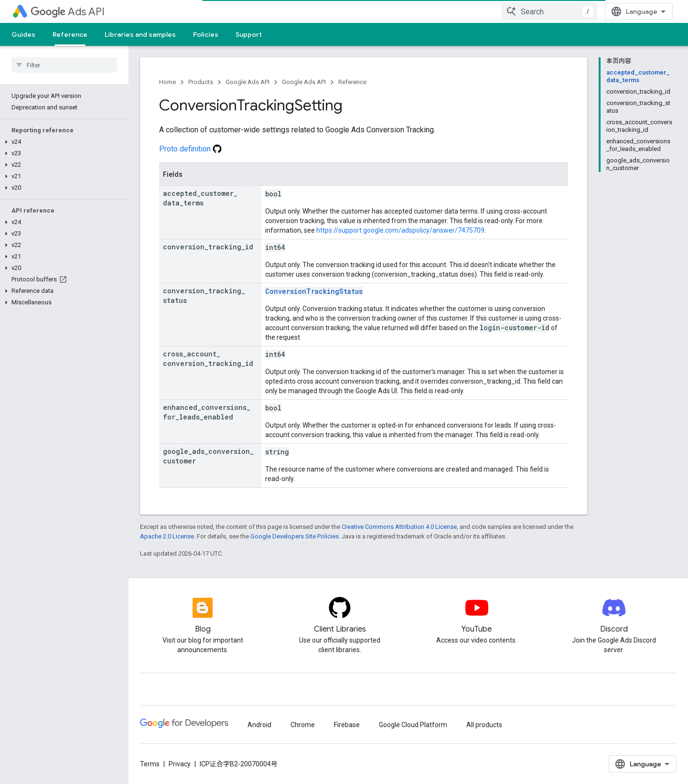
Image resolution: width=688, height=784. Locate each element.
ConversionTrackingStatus (314, 291)
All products (484, 725)
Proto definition (190, 149)
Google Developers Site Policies (295, 536)
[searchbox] (64, 65)
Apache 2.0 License (167, 536)
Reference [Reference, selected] (70, 34)
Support (249, 34)
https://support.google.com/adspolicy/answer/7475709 (400, 230)
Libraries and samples (140, 34)
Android (259, 725)
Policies (206, 34)
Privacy (180, 764)
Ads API (68, 12)
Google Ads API (247, 82)
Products (201, 82)
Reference (352, 82)
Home (167, 82)
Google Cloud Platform (413, 725)
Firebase (347, 725)
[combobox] (549, 11)
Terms (150, 764)
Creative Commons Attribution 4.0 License (399, 527)
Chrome (303, 725)
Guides (23, 34)
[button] (62, 142)
